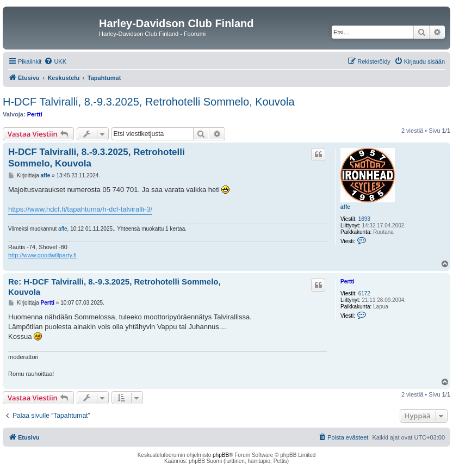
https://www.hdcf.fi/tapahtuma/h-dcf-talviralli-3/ (80, 209)
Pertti (35, 114)
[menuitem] (55, 61)
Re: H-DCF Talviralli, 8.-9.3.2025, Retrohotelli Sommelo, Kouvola (114, 287)
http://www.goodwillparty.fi (42, 255)
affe (345, 207)
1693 (364, 219)
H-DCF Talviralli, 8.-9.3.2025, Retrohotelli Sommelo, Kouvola (149, 102)
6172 (364, 293)
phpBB (221, 455)
